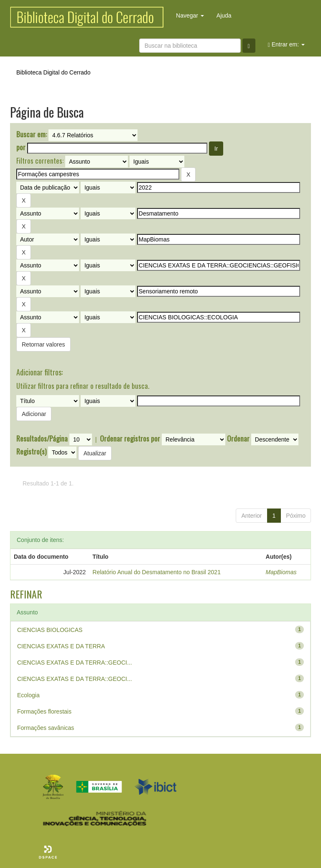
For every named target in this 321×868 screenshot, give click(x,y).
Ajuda (224, 15)
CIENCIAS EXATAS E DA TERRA (61, 646)
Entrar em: (286, 45)
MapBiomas (281, 572)
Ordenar (238, 439)
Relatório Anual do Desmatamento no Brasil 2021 (157, 572)
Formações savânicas (46, 728)
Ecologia (28, 695)
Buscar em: (32, 134)
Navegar (190, 15)
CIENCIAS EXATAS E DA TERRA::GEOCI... (75, 663)
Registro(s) (31, 452)
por (21, 147)
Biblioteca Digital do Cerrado (53, 72)
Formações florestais (44, 711)
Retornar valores (43, 344)
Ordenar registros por (130, 439)
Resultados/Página (42, 439)
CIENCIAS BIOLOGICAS (50, 630)
